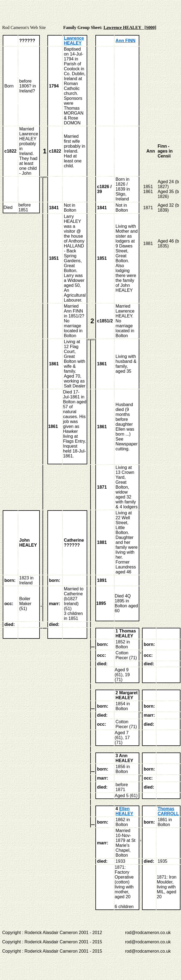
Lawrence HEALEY (74, 41)
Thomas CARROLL (168, 811)
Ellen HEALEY (124, 811)
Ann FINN (126, 41)
